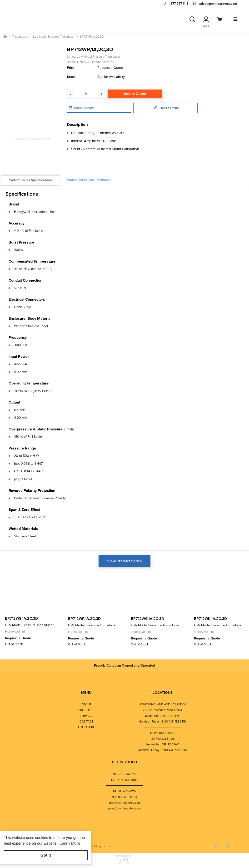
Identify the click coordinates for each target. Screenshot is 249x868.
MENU (86, 693)
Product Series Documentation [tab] (89, 180)
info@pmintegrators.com (124, 803)
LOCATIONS (163, 693)
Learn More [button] (70, 843)
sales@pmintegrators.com (124, 808)
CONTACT (86, 721)
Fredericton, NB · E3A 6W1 (162, 744)
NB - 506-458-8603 (124, 780)
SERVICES (86, 716)
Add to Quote (135, 94)
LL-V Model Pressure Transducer (99, 57)
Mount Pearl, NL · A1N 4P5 (162, 716)
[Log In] (206, 19)
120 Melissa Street (163, 739)
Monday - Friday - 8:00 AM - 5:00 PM (162, 750)
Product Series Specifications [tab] (30, 180)
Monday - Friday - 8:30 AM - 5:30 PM (162, 721)
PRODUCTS (86, 710)
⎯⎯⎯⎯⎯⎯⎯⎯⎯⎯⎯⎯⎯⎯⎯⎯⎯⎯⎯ (163, 727)
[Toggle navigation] (235, 19)
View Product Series (124, 561)
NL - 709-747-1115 (124, 774)
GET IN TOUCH (124, 762)
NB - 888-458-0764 (124, 797)
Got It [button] (46, 855)
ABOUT (86, 704)
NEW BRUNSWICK (162, 733)
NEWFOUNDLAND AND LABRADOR (163, 704)
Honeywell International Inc (34, 212)
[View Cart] (220, 19)
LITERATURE (86, 727)
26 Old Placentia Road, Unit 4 (162, 710)
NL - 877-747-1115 (124, 791)
